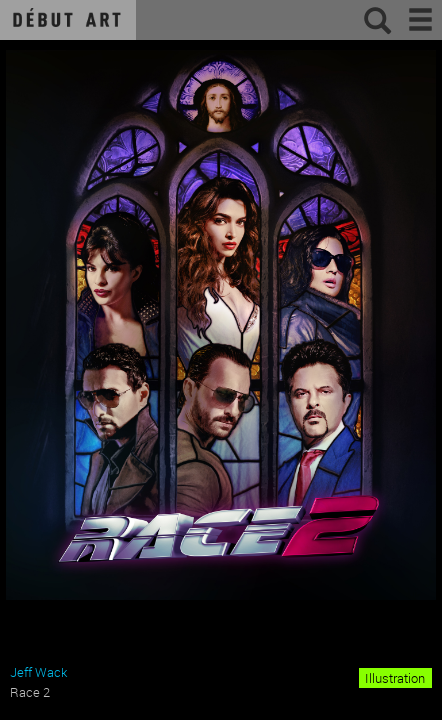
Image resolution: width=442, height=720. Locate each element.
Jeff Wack (38, 672)
